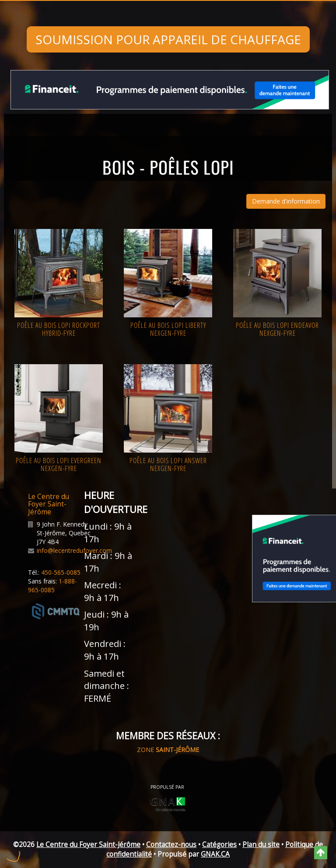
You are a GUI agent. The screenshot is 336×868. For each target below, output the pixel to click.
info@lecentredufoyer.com (74, 550)
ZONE (168, 750)
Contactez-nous (171, 845)
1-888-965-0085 (52, 585)
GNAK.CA (215, 854)
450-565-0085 (61, 572)
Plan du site (261, 845)
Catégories (219, 845)
